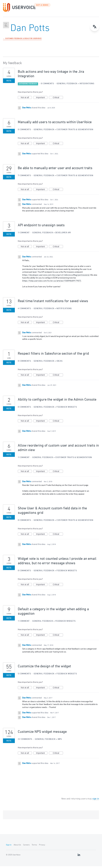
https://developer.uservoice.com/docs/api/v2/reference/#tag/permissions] (56, 277)
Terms (34, 847)
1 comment (24, 235)
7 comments (24, 177)
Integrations (87, 85)
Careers (26, 847)
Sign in (9, 847)
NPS (60, 741)
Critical (58, 99)
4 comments (24, 310)
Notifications (64, 310)
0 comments (47, 85)
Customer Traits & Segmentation (75, 131)
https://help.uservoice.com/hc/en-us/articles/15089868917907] (52, 283)
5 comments (24, 676)
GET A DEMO (42, 7)
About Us (17, 847)
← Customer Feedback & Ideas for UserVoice (22, 40)
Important (42, 99)
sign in (96, 801)
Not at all (26, 99)
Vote (9, 83)
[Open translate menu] (95, 27)
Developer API (63, 235)
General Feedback (67, 85)
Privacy (42, 847)
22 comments (25, 741)
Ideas (60, 363)
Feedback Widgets (67, 409)
